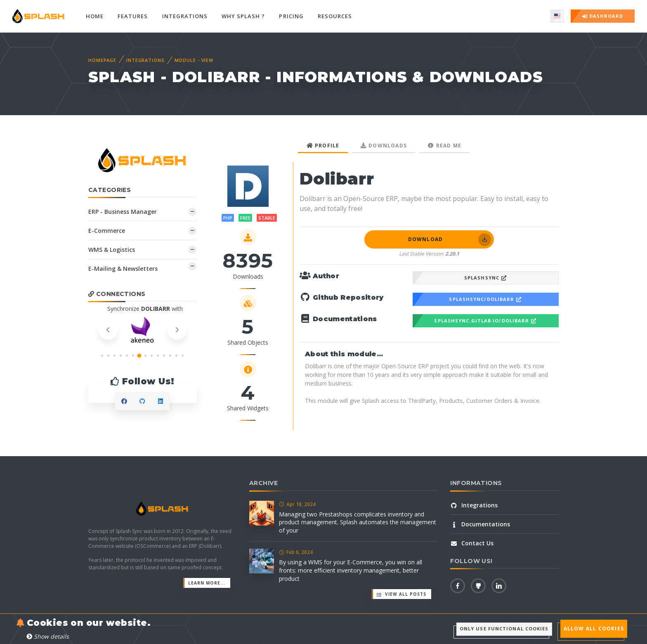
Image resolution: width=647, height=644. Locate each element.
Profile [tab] (323, 146)
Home (95, 16)
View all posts (401, 594)
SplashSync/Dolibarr (485, 299)
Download (450, 240)
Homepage (102, 60)
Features (133, 16)
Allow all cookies (594, 629)
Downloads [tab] (384, 146)
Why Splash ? (243, 16)
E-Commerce (107, 231)
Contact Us (472, 543)
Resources (335, 16)
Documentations (480, 524)
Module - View (194, 60)
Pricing (291, 16)
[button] (102, 356)
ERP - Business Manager (123, 212)
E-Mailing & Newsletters (123, 269)
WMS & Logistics (112, 250)
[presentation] (108, 330)
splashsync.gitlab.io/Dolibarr (485, 321)
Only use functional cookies (504, 629)
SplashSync (486, 278)
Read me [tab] (444, 146)
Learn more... (207, 583)
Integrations (185, 16)
